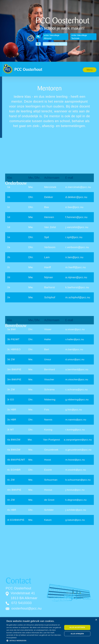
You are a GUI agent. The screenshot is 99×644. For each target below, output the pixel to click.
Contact (18, 581)
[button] (90, 70)
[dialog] (49, 631)
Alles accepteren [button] (77, 627)
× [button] (96, 620)
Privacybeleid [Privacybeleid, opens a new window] (11, 638)
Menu (90, 70)
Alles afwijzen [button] (77, 634)
